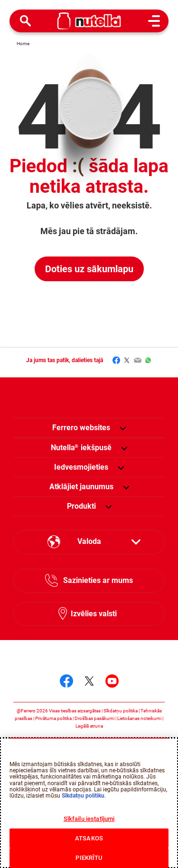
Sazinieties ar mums (98, 580)
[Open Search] (26, 21)
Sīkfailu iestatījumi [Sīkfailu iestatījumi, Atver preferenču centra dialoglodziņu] (89, 819)
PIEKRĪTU (89, 858)
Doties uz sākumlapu (89, 269)
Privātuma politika (53, 718)
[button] (123, 428)
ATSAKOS (89, 838)
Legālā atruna (89, 726)
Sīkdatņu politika (121, 711)
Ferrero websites (81, 428)
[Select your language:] (89, 542)
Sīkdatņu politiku (83, 796)
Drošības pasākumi (94, 718)
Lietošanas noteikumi (139, 718)
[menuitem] (81, 448)
